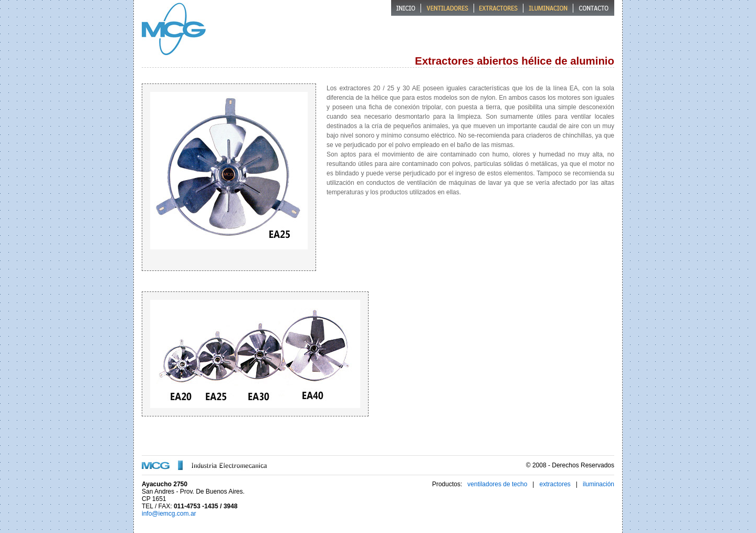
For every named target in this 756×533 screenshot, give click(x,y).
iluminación (598, 484)
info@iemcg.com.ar (169, 514)
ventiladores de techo (497, 484)
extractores (555, 484)
